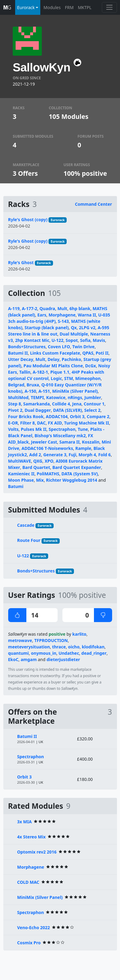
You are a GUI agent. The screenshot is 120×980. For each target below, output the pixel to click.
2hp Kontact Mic (32, 340)
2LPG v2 (87, 328)
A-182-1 (40, 372)
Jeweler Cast (44, 442)
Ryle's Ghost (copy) (28, 220)
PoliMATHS (48, 474)
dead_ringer (94, 653)
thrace (59, 647)
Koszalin (91, 442)
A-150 (30, 391)
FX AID (55, 423)
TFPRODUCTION (51, 640)
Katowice (56, 397)
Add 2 (35, 455)
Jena (77, 404)
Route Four (29, 540)
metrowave (20, 640)
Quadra (47, 308)
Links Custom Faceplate (55, 353)
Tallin (25, 372)
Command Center (93, 204)
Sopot (72, 340)
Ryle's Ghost (21, 262)
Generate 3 (55, 455)
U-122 (57, 340)
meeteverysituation (29, 647)
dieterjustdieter (63, 659)
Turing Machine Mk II (87, 423)
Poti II (102, 353)
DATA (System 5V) (80, 474)
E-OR (13, 423)
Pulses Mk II (34, 429)
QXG (38, 461)
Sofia (85, 340)
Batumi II (18, 353)
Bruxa (33, 385)
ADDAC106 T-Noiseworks (47, 448)
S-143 (63, 321)
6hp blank (80, 308)
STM (69, 378)
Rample (83, 448)
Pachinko (72, 359)
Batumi (16, 486)
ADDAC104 (57, 416)
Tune (83, 429)
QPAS (88, 353)
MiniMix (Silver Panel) (75, 391)
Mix (40, 480)
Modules (52, 7)
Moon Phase (21, 480)
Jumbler (93, 397)
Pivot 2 (15, 410)
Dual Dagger (38, 410)
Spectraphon (62, 429)
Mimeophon (88, 378)
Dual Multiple (74, 334)
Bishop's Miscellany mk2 (60, 436)
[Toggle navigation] (109, 7)
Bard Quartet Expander (77, 467)
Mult (62, 308)
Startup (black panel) (47, 328)
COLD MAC (28, 882)
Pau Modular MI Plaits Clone (53, 366)
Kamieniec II (21, 474)
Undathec (69, 653)
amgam (29, 659)
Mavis (99, 340)
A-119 (14, 308)
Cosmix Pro (29, 943)
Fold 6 (104, 455)
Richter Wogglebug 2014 (72, 480)
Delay (53, 359)
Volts (13, 429)
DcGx (91, 366)
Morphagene (62, 315)
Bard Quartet (36, 467)
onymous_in (43, 653)
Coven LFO (59, 347)
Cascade (26, 525)
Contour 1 (94, 404)
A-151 (44, 391)
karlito (80, 634)
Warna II (87, 315)
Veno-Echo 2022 (34, 928)
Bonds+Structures (27, 347)
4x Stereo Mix (32, 837)
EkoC (13, 659)
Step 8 (15, 404)
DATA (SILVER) (67, 410)
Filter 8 (27, 423)
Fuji (72, 455)
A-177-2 (30, 308)
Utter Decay (21, 359)
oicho (74, 647)
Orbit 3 (77, 416)
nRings (75, 397)
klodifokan (93, 647)
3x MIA (25, 822)
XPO (49, 461)
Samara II (70, 442)
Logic (57, 378)
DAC (41, 423)
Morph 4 (87, 455)
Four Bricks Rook (26, 416)
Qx (74, 328)
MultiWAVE (20, 461)
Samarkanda (37, 404)
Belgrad (16, 385)
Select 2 (92, 410)
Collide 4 (61, 404)
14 (23, 615)
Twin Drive (83, 347)
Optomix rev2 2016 (37, 852)
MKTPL (85, 7)
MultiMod (18, 397)
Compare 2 (98, 416)
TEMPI (37, 397)
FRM (69, 7)
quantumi (18, 653)
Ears (42, 315)
